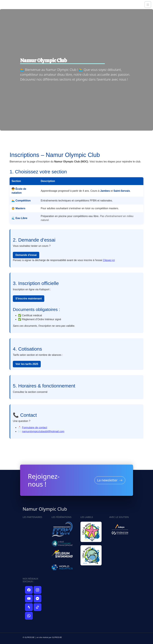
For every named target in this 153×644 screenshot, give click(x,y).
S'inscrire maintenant (29, 299)
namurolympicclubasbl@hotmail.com (43, 431)
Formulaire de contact (35, 428)
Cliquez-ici (109, 260)
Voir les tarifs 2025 (27, 364)
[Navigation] (148, 5)
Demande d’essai (26, 255)
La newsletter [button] (110, 483)
